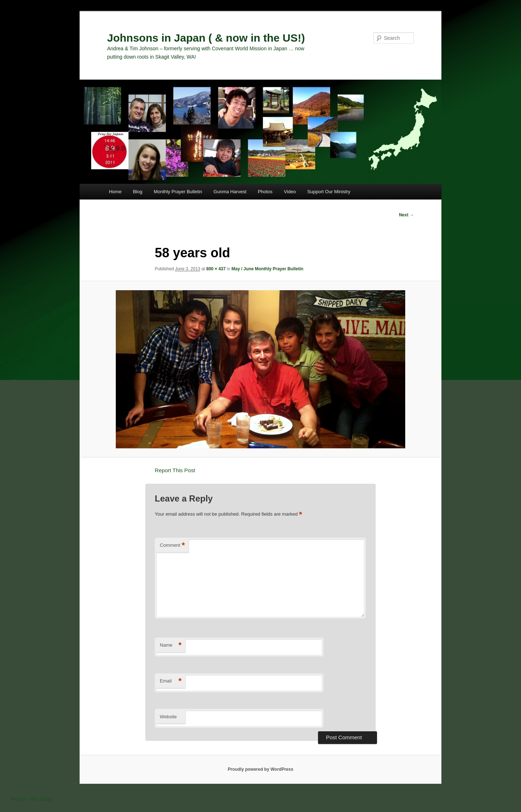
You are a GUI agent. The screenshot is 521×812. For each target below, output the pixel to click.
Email (171, 681)
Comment (172, 545)
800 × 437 (216, 269)
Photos (265, 192)
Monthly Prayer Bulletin (178, 192)
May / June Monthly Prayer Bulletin (268, 269)
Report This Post (175, 470)
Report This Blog (31, 799)
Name (171, 645)
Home (115, 192)
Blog (137, 192)
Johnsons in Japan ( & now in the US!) (206, 38)
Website (168, 717)
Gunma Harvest (230, 192)
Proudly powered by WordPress (260, 769)
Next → (406, 215)
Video (290, 192)
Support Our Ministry (329, 192)
